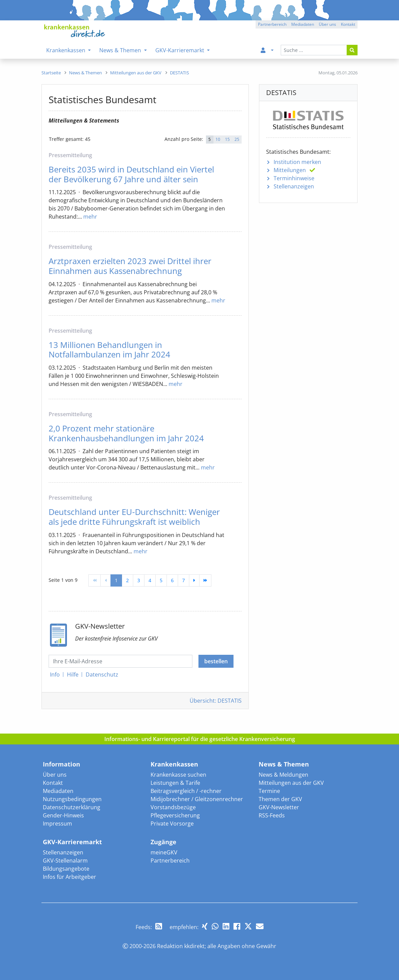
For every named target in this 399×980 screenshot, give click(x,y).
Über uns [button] (327, 24)
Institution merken (297, 162)
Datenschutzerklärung (72, 807)
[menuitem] (266, 50)
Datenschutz (102, 674)
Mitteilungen (290, 170)
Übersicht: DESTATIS (216, 701)
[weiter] (194, 580)
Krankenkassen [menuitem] (66, 50)
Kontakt (53, 783)
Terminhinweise (294, 178)
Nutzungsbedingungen (72, 799)
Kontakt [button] (348, 24)
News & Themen (284, 764)
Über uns (55, 775)
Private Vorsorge (172, 824)
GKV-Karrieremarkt (72, 842)
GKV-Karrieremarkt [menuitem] (180, 50)
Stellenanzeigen (294, 186)
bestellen (216, 661)
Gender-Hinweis (63, 815)
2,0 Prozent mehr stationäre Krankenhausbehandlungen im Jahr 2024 (126, 433)
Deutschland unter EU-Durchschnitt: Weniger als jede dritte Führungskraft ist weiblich (134, 517)
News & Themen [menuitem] (121, 50)
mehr (90, 217)
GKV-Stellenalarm (65, 861)
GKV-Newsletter (279, 807)
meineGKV (164, 852)
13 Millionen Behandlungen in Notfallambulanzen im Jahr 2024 (109, 350)
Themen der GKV (280, 799)
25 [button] (237, 139)
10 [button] (218, 139)
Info (55, 674)
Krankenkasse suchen (178, 775)
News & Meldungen (283, 775)
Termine (269, 791)
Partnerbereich (170, 861)
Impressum (57, 824)
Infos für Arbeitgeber (70, 877)
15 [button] (227, 139)
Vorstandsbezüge (173, 807)
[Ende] (205, 580)
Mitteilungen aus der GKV (291, 783)
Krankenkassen (174, 764)
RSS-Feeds (272, 815)
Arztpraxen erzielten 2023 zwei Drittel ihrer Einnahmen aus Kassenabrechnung (130, 266)
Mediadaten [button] (303, 24)
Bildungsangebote (66, 869)
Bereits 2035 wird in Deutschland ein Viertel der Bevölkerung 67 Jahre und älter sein (131, 174)
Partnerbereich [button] (272, 24)
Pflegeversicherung (175, 815)
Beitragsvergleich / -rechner (186, 791)
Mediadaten (58, 791)
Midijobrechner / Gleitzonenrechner (197, 799)
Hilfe (73, 674)
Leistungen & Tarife (175, 783)
